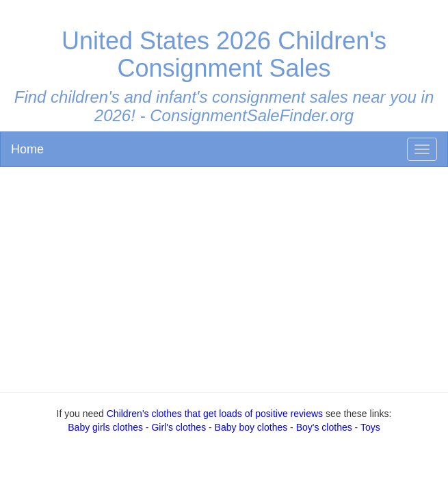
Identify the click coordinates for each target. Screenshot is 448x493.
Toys (370, 427)
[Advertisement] (224, 277)
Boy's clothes (324, 427)
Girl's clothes (179, 427)
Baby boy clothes (251, 427)
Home (27, 149)
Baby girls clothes (105, 427)
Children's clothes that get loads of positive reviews (215, 414)
